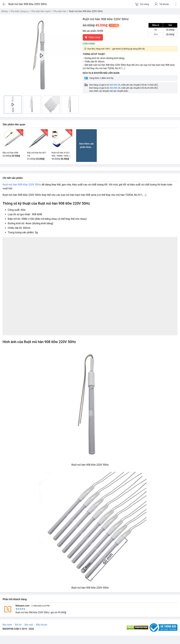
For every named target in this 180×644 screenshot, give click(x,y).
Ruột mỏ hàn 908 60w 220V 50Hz (22, 185)
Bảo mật (29, 625)
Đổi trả (18, 625)
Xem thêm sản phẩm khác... (86, 145)
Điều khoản (42, 625)
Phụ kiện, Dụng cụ (20, 11)
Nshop (5, 11)
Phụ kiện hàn (60, 11)
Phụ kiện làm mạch (41, 11)
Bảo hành (7, 625)
